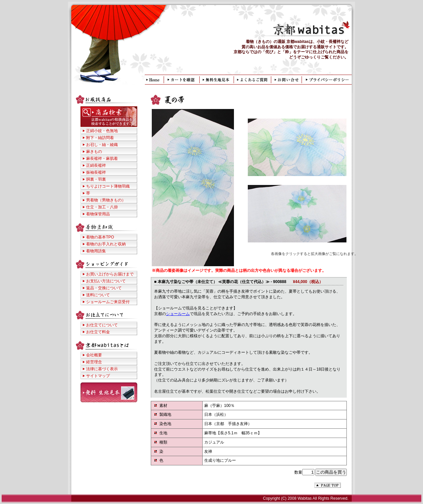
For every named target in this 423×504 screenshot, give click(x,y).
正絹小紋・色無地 (102, 131)
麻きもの (94, 152)
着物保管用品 (98, 214)
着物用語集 (96, 251)
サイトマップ (98, 376)
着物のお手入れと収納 (106, 244)
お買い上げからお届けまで (110, 274)
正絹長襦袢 (96, 165)
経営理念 (94, 362)
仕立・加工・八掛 (102, 207)
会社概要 (94, 355)
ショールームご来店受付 (108, 302)
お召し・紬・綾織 (102, 145)
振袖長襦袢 (96, 172)
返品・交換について (104, 288)
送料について (98, 295)
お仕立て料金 (98, 332)
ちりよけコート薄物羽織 (108, 186)
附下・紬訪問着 (100, 138)
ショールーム (178, 314)
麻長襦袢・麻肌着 (102, 159)
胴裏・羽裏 (96, 179)
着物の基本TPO (100, 237)
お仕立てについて (102, 325)
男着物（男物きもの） (106, 200)
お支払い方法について (106, 281)
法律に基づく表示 (102, 369)
